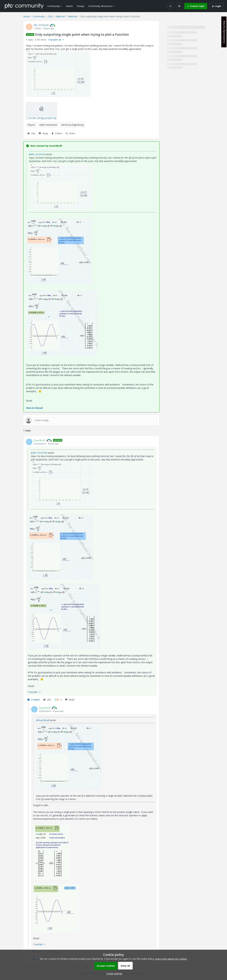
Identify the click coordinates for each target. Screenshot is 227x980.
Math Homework (48, 125)
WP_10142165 (41, 25)
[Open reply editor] (91, 420)
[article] (91, 570)
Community (39, 16)
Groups (81, 6)
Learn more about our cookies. (171, 959)
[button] (196, 6)
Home (26, 16)
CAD (50, 16)
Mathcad (60, 16)
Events (69, 6)
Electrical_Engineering (72, 125)
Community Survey (224, 32)
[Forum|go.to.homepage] (24, 6)
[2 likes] (58, 700)
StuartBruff (39, 440)
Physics (31, 125)
